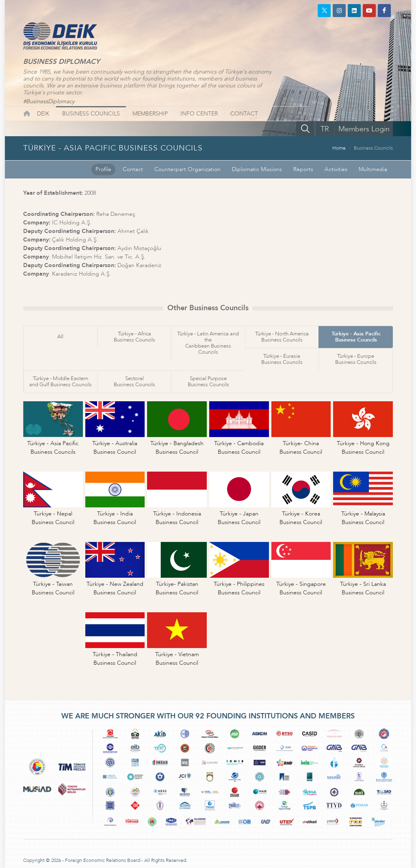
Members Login (364, 129)
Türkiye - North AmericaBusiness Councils (282, 337)
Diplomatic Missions (257, 169)
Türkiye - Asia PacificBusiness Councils (356, 337)
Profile (103, 169)
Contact (133, 169)
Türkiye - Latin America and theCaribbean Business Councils (208, 343)
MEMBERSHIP (150, 114)
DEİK (43, 114)
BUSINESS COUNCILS (91, 114)
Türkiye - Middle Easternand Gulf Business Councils (61, 382)
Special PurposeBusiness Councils (208, 382)
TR (325, 129)
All (60, 337)
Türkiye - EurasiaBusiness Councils (282, 359)
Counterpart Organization (187, 169)
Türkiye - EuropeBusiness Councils (356, 359)
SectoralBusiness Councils (134, 382)
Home (339, 148)
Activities (336, 169)
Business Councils (373, 148)
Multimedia (373, 169)
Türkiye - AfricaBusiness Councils (134, 337)
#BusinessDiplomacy (49, 101)
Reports (303, 169)
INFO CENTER (199, 114)
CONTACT (244, 114)
